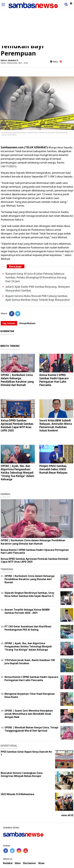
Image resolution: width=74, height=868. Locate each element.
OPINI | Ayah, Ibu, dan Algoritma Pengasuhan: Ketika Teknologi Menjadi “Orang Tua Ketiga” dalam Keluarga (17, 473)
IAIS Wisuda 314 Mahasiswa (17, 794)
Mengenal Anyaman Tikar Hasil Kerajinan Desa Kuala (30, 695)
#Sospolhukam (27, 323)
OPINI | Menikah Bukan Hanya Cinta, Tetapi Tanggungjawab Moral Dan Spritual (31, 729)
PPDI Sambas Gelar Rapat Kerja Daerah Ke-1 (27, 753)
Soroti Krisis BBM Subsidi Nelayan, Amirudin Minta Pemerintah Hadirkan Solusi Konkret (56, 425)
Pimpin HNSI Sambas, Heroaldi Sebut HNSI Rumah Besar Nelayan (53, 469)
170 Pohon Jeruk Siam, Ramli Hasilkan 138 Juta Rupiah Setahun (30, 662)
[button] (71, 2)
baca (54, 61)
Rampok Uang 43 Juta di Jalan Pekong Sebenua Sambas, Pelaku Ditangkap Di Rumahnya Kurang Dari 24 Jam (36, 277)
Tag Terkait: (9, 323)
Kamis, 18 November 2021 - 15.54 (14, 63)
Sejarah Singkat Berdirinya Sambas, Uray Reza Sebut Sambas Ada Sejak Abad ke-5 (29, 594)
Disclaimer (30, 863)
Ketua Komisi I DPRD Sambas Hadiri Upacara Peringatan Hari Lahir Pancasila (54, 380)
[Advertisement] (37, 23)
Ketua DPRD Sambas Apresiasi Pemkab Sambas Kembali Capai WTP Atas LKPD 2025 (17, 425)
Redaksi (8, 863)
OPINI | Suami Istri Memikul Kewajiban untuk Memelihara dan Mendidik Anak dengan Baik (29, 714)
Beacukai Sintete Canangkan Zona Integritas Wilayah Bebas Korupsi (22, 775)
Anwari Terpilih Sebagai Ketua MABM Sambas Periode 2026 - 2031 (27, 611)
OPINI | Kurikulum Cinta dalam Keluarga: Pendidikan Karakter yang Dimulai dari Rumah (17, 380)
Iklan (41, 863)
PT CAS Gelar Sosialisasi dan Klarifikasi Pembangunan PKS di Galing (28, 628)
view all (67, 815)
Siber (18, 863)
